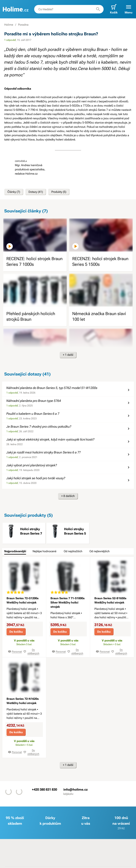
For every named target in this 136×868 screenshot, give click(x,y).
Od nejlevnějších (100, 551)
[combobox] (69, 9)
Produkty (59, 192)
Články (14, 192)
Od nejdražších (73, 551)
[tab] (15, 551)
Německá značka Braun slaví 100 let (99, 316)
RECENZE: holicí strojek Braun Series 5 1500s (100, 262)
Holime (9, 25)
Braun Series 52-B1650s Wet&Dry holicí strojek (110, 600)
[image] (35, 235)
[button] (129, 9)
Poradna (23, 25)
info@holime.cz (76, 789)
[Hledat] (98, 9)
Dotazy (36, 192)
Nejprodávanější (15, 551)
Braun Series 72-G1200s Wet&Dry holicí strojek (23, 600)
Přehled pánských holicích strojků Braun (31, 316)
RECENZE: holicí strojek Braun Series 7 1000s (34, 262)
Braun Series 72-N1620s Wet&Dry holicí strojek (23, 701)
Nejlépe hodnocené (44, 551)
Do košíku (16, 632)
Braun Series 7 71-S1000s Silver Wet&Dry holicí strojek (68, 602)
